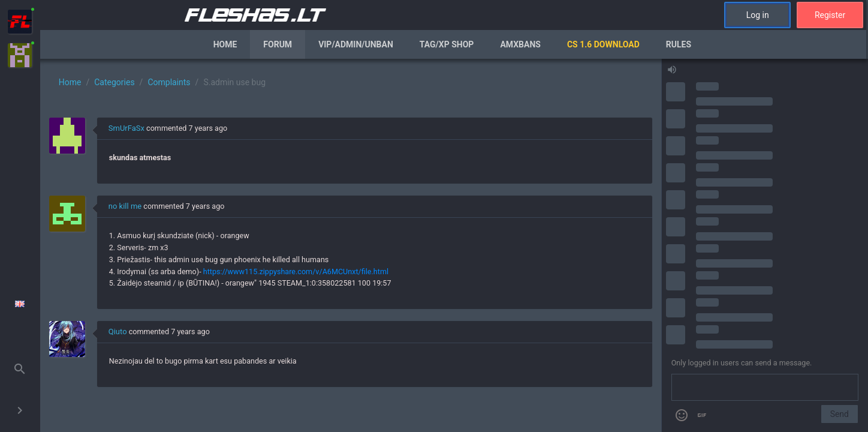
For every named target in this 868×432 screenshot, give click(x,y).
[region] (351, 245)
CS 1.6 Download (603, 44)
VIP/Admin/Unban (356, 44)
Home (225, 44)
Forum (278, 44)
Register (830, 15)
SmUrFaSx (126, 128)
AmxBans (520, 44)
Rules (679, 44)
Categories (114, 82)
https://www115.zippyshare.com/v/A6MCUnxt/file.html (296, 271)
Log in (758, 15)
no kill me (125, 206)
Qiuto (118, 331)
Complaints (169, 82)
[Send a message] (765, 388)
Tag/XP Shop (447, 44)
